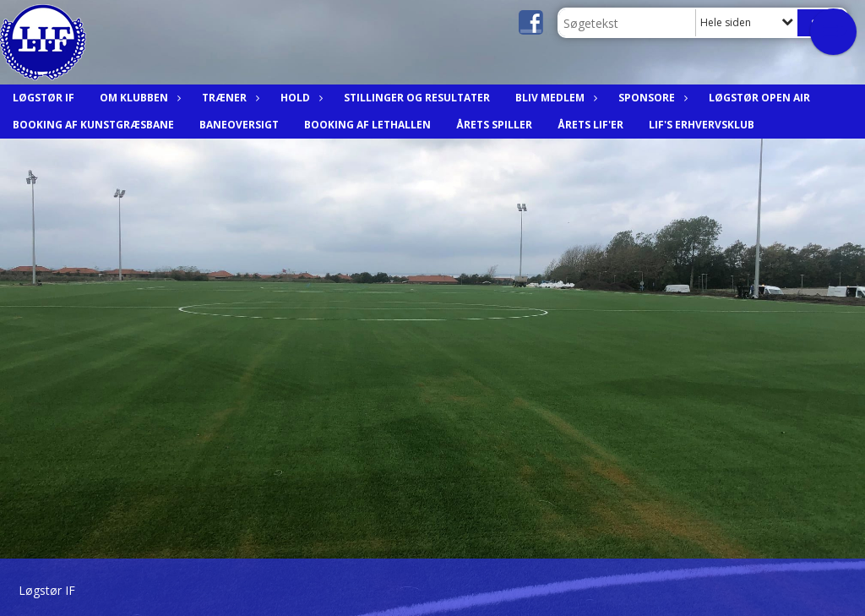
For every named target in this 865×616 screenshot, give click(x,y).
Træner (228, 98)
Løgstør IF (44, 98)
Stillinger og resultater (417, 98)
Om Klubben (138, 98)
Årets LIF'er (590, 125)
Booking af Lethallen (367, 125)
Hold (299, 98)
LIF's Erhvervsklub (702, 125)
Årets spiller (494, 125)
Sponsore (651, 98)
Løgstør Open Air (759, 98)
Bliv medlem (554, 98)
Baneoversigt (239, 125)
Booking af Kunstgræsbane (93, 125)
